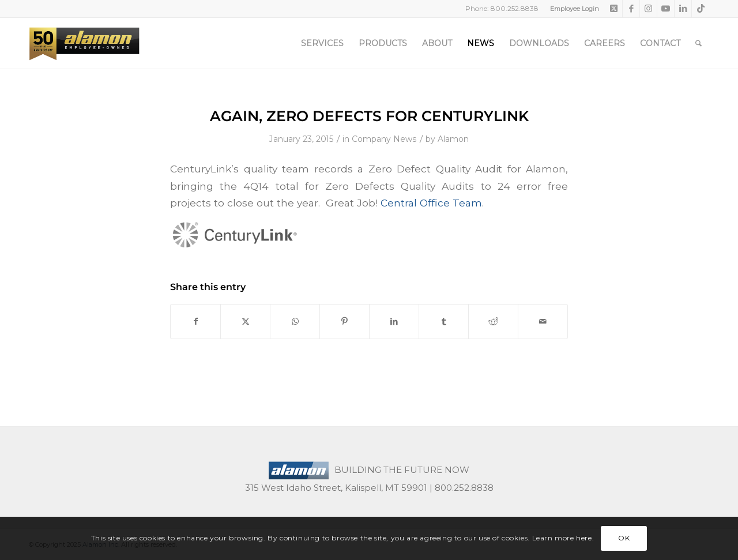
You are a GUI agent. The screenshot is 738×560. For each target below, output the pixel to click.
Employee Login (575, 9)
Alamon (453, 139)
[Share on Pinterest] (344, 322)
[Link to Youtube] (666, 9)
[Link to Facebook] (631, 9)
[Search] (699, 43)
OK (624, 538)
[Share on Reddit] (493, 322)
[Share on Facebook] (195, 322)
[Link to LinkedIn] (683, 9)
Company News (384, 139)
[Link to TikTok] (701, 9)
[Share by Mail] (543, 322)
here (584, 538)
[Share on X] (245, 322)
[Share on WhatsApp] (295, 322)
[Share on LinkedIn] (394, 322)
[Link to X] (614, 9)
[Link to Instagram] (648, 9)
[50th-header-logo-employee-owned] (84, 43)
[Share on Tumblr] (444, 322)
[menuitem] (572, 9)
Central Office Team (431, 203)
